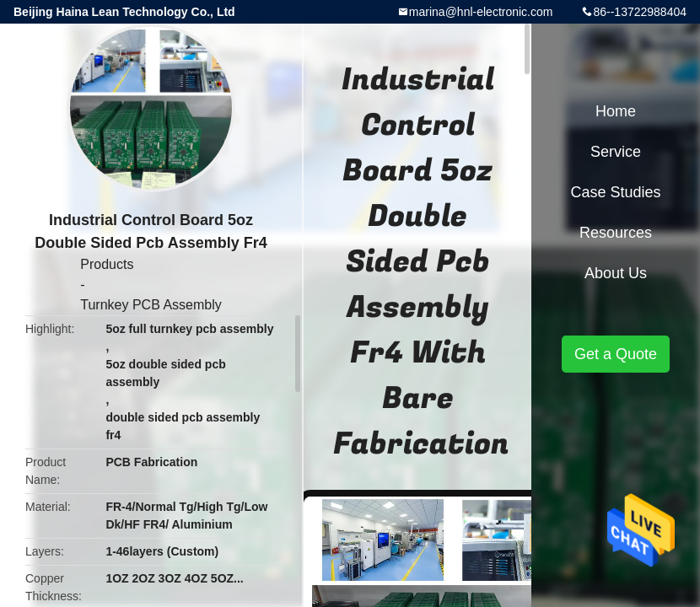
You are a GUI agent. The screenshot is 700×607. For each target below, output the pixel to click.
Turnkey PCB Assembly (151, 305)
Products (107, 264)
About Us (616, 273)
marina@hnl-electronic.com (481, 12)
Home (616, 111)
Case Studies (615, 192)
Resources (616, 233)
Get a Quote (616, 354)
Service (616, 152)
